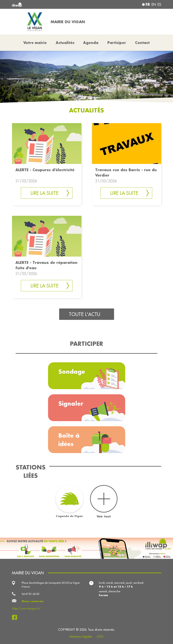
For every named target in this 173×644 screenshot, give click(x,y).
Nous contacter (33, 601)
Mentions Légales (81, 636)
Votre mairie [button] (35, 43)
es (159, 5)
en (154, 5)
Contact (142, 43)
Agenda (91, 43)
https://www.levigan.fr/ (26, 608)
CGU (100, 636)
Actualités (65, 43)
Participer (117, 43)
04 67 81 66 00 (30, 594)
